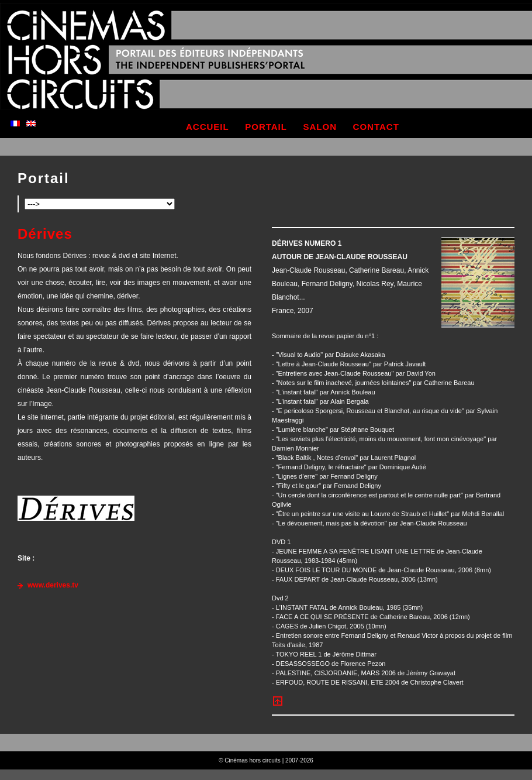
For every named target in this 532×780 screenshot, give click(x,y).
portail (266, 127)
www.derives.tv (53, 585)
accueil (208, 127)
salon (320, 127)
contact (376, 127)
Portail (44, 178)
